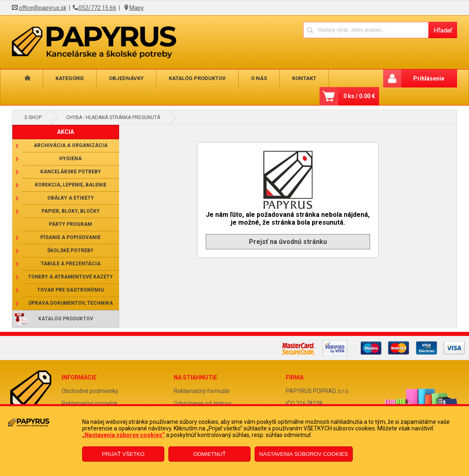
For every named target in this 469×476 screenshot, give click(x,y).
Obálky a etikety (71, 198)
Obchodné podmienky (90, 391)
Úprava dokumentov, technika (71, 303)
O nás (259, 78)
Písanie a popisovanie (70, 237)
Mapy (137, 8)
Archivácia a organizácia (71, 145)
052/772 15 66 (97, 8)
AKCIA (66, 132)
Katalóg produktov (197, 78)
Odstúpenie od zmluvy (203, 403)
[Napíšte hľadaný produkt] (366, 30)
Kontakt (304, 78)
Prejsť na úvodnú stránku (288, 242)
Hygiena (70, 159)
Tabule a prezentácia (71, 264)
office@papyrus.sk (43, 8)
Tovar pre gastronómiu (70, 290)
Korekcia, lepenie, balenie (71, 185)
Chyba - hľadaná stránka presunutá (113, 117)
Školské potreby (70, 251)
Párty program (70, 224)
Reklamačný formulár (202, 391)
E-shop (33, 117)
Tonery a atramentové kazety (70, 277)
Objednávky (126, 78)
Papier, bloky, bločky (71, 211)
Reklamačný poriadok (90, 403)
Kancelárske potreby (71, 172)
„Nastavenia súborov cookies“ (123, 435)
